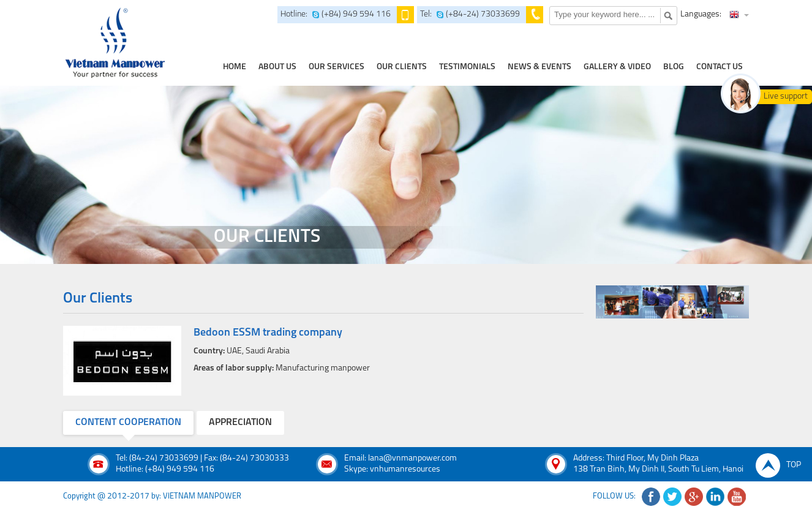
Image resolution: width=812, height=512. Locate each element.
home (235, 67)
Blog (674, 67)
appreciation (240, 423)
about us (277, 67)
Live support (786, 96)
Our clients (402, 67)
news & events (539, 67)
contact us (720, 67)
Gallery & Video (617, 67)
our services (336, 67)
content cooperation (128, 423)
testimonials (467, 67)
